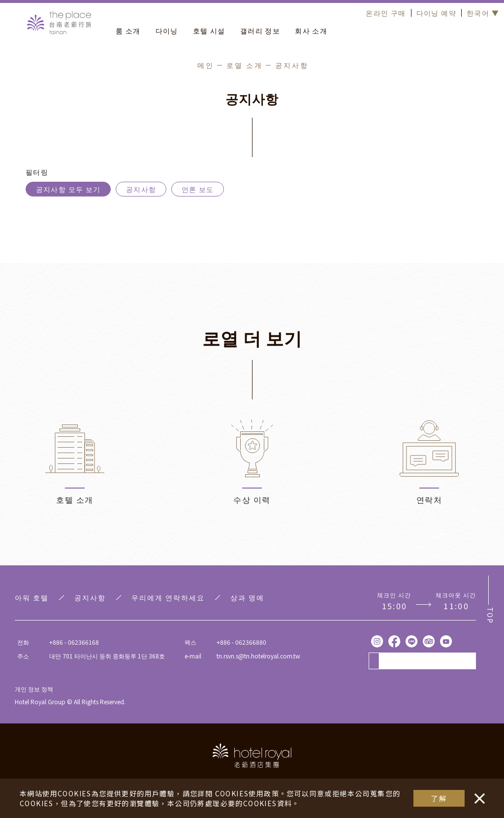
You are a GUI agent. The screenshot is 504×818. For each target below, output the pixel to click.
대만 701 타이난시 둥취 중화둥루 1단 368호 (107, 656)
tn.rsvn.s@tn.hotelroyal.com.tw (258, 656)
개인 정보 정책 (34, 689)
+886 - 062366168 (74, 642)
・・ (477, 793)
